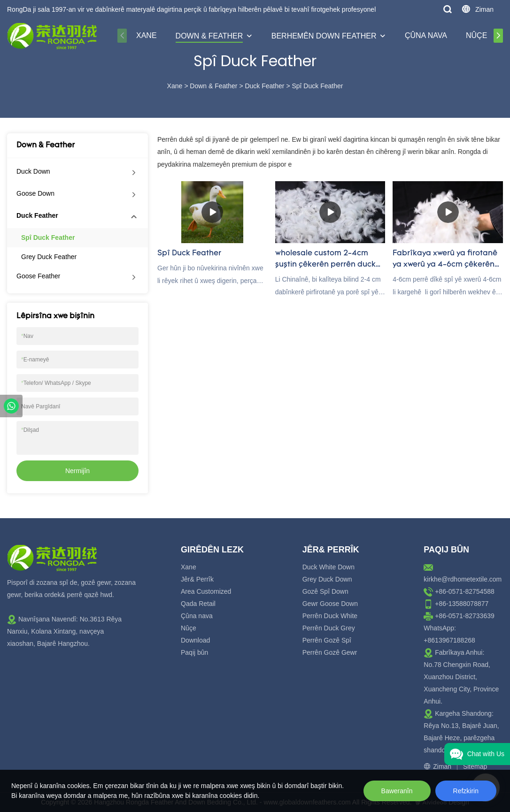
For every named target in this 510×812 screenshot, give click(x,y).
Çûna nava (426, 35)
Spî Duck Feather (317, 86)
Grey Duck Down (327, 579)
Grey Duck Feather (49, 257)
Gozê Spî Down (325, 591)
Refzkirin (466, 791)
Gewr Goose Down (330, 604)
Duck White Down (328, 567)
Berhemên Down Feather (324, 36)
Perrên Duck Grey (329, 628)
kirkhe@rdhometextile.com (463, 579)
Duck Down (33, 171)
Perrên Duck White (330, 616)
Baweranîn (397, 791)
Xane (147, 35)
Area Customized (206, 591)
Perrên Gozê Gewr (330, 652)
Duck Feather (264, 86)
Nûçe (476, 35)
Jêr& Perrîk (197, 579)
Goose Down (35, 193)
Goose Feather (38, 276)
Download (195, 640)
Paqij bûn (194, 652)
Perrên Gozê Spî (327, 640)
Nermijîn (77, 471)
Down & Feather (209, 36)
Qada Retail (198, 604)
